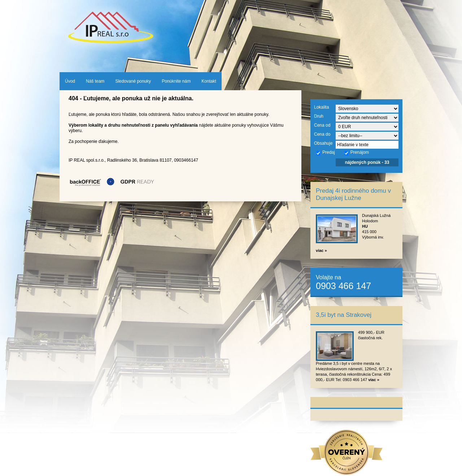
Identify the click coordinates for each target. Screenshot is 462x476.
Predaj (325, 153)
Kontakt (209, 81)
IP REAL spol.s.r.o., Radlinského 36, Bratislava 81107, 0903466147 (133, 160)
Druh (319, 116)
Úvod (70, 81)
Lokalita (321, 107)
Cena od (322, 125)
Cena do (322, 134)
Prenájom (356, 153)
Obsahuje (323, 143)
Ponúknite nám (176, 81)
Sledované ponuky (133, 81)
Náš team (95, 81)
